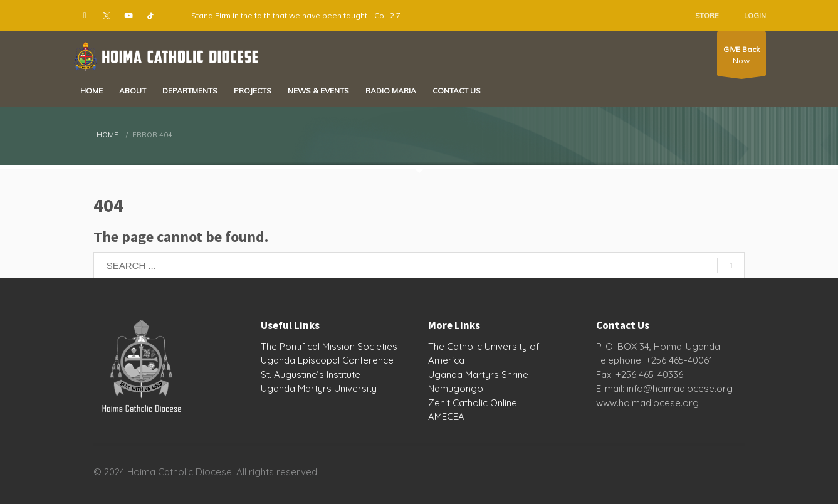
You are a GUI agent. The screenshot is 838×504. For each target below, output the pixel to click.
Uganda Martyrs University (319, 388)
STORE (707, 16)
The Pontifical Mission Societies (329, 346)
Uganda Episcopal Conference (327, 360)
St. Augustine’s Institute (311, 375)
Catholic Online (485, 403)
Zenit (439, 403)
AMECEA (446, 417)
